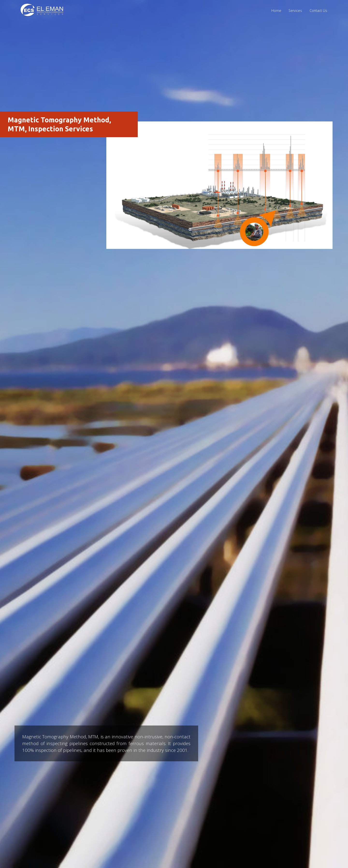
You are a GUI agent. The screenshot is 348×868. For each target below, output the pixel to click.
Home (276, 11)
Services (295, 11)
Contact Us (318, 11)
